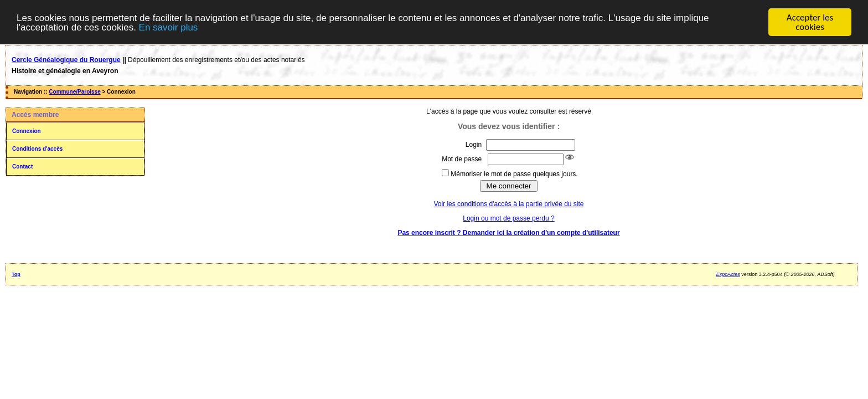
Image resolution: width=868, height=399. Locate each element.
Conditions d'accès (37, 148)
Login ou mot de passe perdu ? (508, 218)
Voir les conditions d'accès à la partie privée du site (508, 203)
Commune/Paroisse (74, 91)
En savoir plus (169, 27)
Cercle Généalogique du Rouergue (66, 59)
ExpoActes (728, 274)
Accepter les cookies (810, 22)
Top (16, 274)
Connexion (27, 131)
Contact (22, 166)
